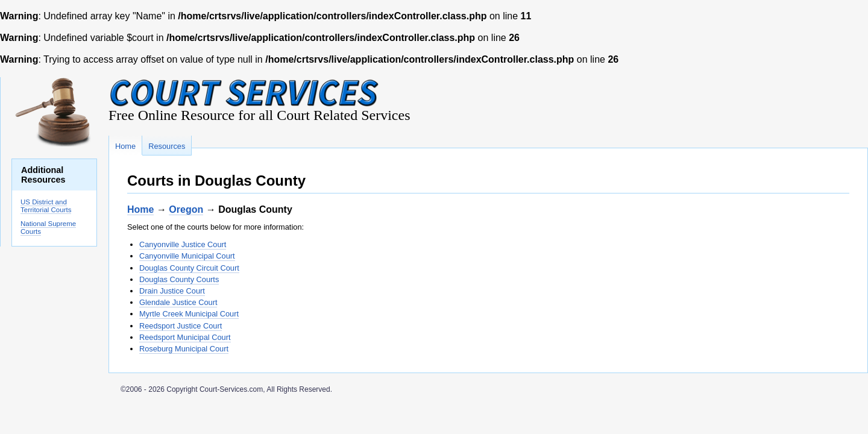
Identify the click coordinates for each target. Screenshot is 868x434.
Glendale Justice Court (178, 302)
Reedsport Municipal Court (185, 337)
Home (140, 209)
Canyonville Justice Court (183, 244)
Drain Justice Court (172, 291)
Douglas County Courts (179, 279)
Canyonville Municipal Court (187, 256)
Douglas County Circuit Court (189, 268)
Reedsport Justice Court (181, 326)
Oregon (186, 209)
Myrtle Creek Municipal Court (189, 314)
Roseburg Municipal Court (184, 349)
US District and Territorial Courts (46, 206)
